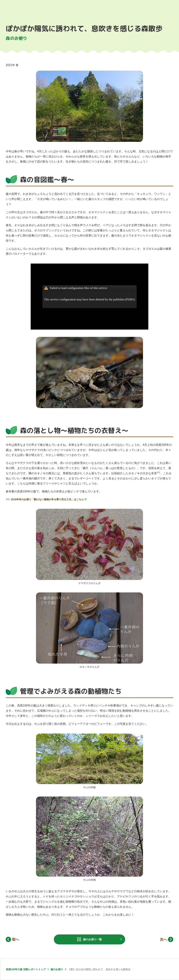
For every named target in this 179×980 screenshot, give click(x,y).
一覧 (93, 939)
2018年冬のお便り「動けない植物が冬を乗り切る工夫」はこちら (47, 499)
